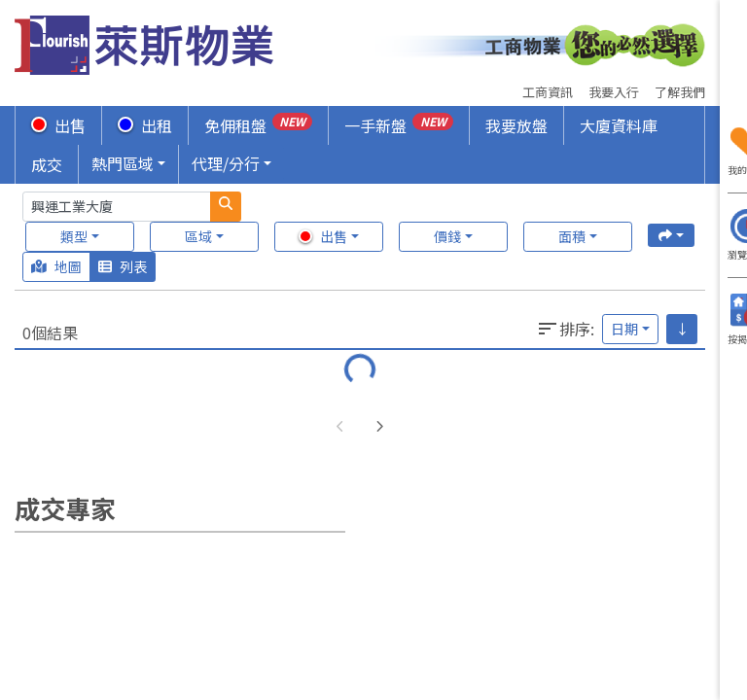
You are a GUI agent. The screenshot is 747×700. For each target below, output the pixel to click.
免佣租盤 (258, 125)
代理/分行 (226, 163)
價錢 (447, 236)
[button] (380, 427)
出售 (58, 125)
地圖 (56, 266)
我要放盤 (516, 125)
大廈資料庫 (619, 125)
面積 (572, 236)
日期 (624, 329)
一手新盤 (398, 125)
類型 (74, 236)
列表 (123, 266)
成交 (47, 164)
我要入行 (614, 92)
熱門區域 (123, 163)
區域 (198, 236)
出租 (145, 125)
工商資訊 (548, 92)
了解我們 (680, 92)
